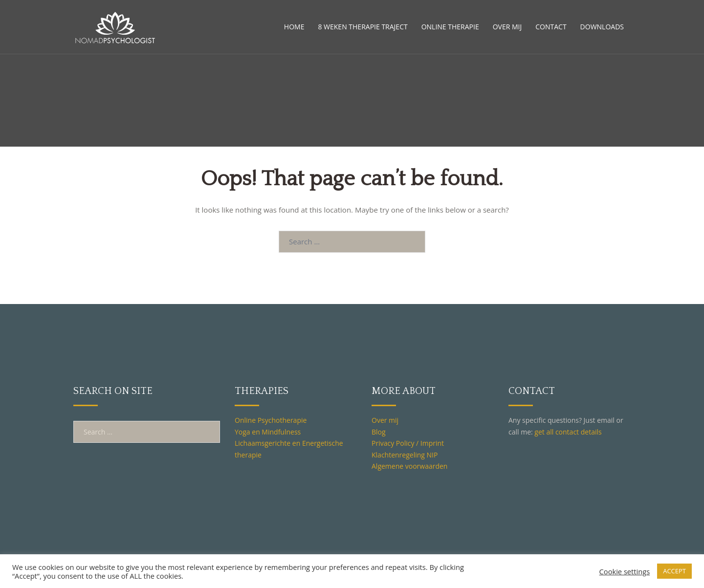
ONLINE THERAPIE (450, 27)
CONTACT (551, 27)
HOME (294, 27)
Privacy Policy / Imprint (408, 443)
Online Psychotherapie (271, 420)
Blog (379, 432)
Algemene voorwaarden (409, 466)
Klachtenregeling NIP (405, 455)
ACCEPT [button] (674, 571)
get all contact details (568, 432)
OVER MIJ (507, 27)
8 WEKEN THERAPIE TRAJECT (363, 27)
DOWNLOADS (602, 27)
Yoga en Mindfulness (268, 432)
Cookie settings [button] (625, 571)
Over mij (385, 420)
